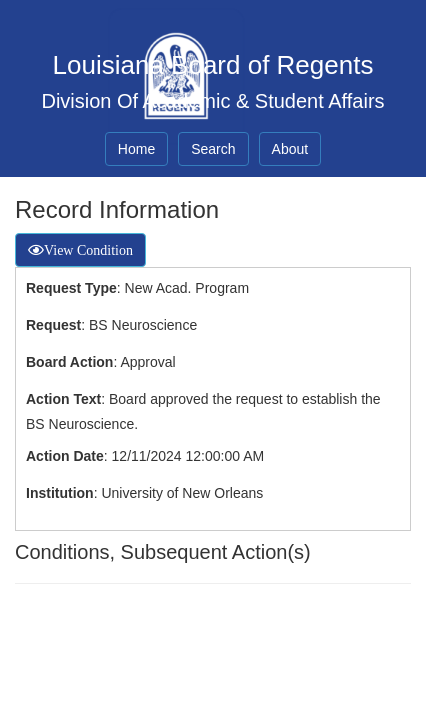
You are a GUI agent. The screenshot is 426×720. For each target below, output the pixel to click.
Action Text (63, 399)
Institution (60, 493)
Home (136, 149)
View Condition (88, 250)
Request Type (71, 288)
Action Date (65, 456)
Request (53, 325)
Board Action (69, 362)
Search (213, 149)
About (290, 149)
